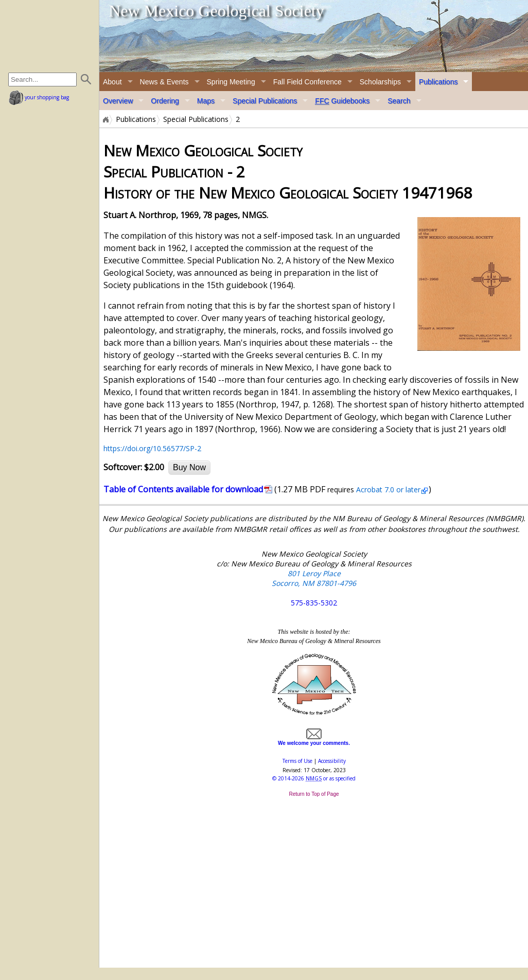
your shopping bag (39, 97)
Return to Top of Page (314, 794)
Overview (118, 101)
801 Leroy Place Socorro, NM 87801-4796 (314, 578)
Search (399, 101)
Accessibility (332, 761)
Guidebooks (342, 101)
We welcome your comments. (314, 740)
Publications (438, 82)
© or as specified (314, 778)
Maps (206, 101)
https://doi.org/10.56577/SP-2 (152, 448)
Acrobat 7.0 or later (387, 489)
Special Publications (265, 101)
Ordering (165, 101)
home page (51, 35)
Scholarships (380, 82)
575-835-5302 (314, 603)
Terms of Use (297, 761)
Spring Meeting (231, 82)
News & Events (164, 82)
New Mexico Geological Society (216, 11)
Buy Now (189, 467)
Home (105, 119)
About (112, 82)
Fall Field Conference (307, 82)
